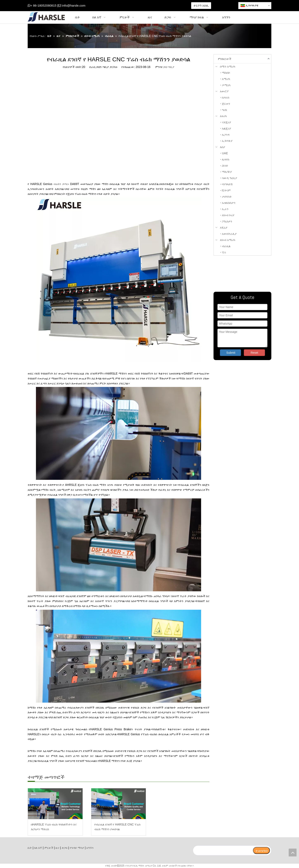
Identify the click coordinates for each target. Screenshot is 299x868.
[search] (223, 850)
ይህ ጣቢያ (169, 67)
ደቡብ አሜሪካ (228, 240)
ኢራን (225, 209)
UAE (225, 153)
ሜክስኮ (226, 73)
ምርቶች (49, 848)
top (293, 853)
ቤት (30, 848)
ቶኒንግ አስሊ (201, 5)
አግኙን (90, 848)
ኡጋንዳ (226, 135)
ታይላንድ (227, 197)
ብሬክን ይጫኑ (61, 184)
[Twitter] (126, 6)
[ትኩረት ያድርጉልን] (242, 274)
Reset (255, 353)
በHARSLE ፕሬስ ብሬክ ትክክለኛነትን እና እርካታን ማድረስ (54, 827)
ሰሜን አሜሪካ (228, 66)
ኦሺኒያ (224, 228)
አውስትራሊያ (229, 234)
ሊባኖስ (226, 159)
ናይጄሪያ (227, 122)
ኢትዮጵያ (227, 141)
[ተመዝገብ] (261, 850)
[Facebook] (113, 6)
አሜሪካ (226, 79)
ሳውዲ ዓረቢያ (230, 178)
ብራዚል (226, 246)
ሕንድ (225, 166)
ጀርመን (226, 104)
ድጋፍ (65, 848)
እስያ (222, 147)
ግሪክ (224, 110)
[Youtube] (132, 6)
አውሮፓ (224, 91)
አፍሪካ (223, 116)
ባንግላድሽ (227, 184)
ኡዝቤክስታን (229, 203)
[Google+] (119, 6)
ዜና (57, 848)
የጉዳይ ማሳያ (77, 848)
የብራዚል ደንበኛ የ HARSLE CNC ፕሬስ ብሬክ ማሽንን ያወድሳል (117, 827)
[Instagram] (139, 6)
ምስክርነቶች (225, 59)
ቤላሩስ (226, 97)
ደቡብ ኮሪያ (228, 215)
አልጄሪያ (227, 128)
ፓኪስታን (227, 221)
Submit (231, 353)
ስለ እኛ (38, 848)
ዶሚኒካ (226, 85)
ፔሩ (224, 252)
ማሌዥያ (227, 172)
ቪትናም (226, 190)
